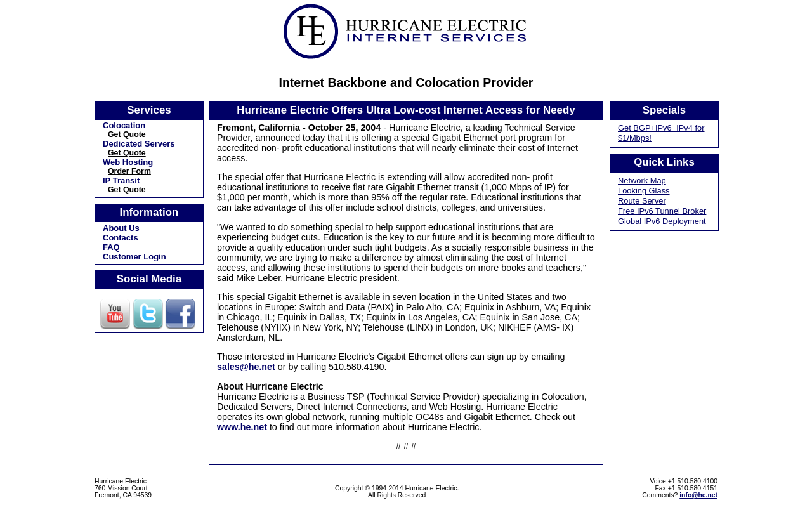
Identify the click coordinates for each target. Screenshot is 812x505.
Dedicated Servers (139, 144)
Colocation (124, 125)
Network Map (642, 180)
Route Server (642, 201)
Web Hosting (128, 162)
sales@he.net (246, 367)
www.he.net (242, 427)
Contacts (121, 238)
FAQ (111, 247)
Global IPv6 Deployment (662, 221)
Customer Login (134, 257)
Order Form (129, 171)
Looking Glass (644, 191)
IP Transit (121, 180)
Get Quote (127, 134)
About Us (121, 228)
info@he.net (698, 495)
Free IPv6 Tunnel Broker (662, 211)
